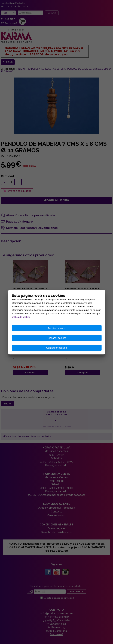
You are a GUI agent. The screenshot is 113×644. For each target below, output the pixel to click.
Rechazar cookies (56, 338)
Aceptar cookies (57, 328)
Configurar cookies (56, 348)
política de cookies (21, 317)
